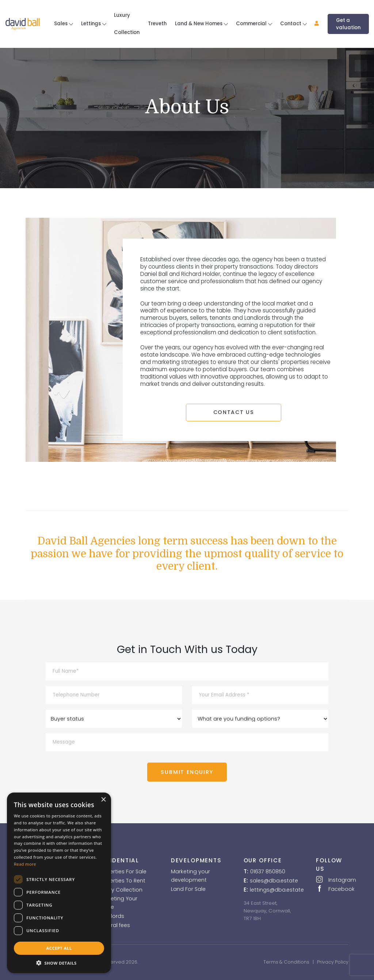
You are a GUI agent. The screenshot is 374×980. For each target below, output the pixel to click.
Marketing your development (190, 876)
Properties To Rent (122, 881)
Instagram (332, 880)
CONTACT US (233, 412)
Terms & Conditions (286, 962)
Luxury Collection (127, 24)
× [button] (103, 800)
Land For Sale (188, 889)
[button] (313, 24)
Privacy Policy (333, 962)
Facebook (332, 889)
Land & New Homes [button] (199, 24)
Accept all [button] (59, 948)
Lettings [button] (91, 24)
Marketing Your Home (118, 903)
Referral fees (114, 925)
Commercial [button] (252, 24)
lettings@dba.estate (277, 890)
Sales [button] (61, 24)
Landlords (111, 916)
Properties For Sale (122, 871)
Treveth (157, 24)
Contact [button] (291, 24)
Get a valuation (348, 24)
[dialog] (59, 883)
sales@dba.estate (274, 881)
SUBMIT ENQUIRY (187, 772)
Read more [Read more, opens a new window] (25, 864)
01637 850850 (268, 871)
